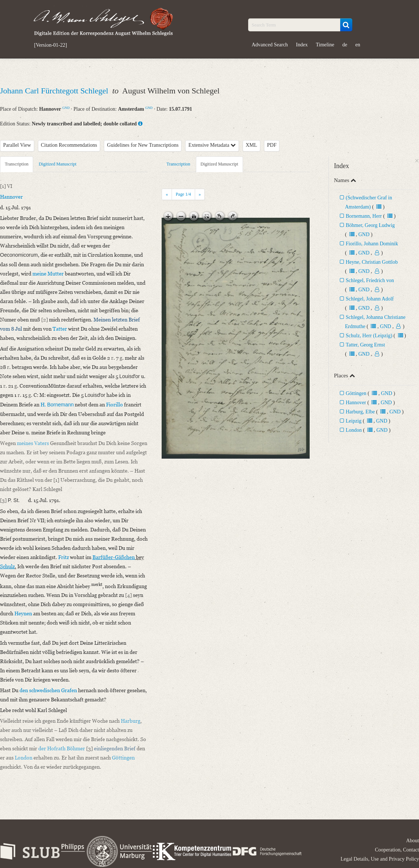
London (354, 430)
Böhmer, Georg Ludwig (370, 225)
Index (302, 45)
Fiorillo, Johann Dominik (372, 244)
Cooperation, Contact (397, 850)
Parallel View (17, 145)
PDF (272, 145)
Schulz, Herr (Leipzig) (369, 336)
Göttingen (356, 393)
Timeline (325, 45)
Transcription (17, 164)
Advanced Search (270, 45)
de (345, 45)
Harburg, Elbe (360, 412)
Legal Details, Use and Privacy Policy (380, 859)
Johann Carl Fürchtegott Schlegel (55, 91)
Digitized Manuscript (57, 164)
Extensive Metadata (212, 145)
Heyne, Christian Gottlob (372, 262)
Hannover (356, 403)
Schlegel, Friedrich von (370, 280)
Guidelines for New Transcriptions (143, 145)
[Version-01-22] (51, 45)
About (413, 841)
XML (251, 145)
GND (66, 108)
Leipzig (354, 421)
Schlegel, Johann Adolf (370, 299)
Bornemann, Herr (364, 216)
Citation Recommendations (69, 145)
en (358, 45)
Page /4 (183, 194)
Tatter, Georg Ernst (365, 345)
